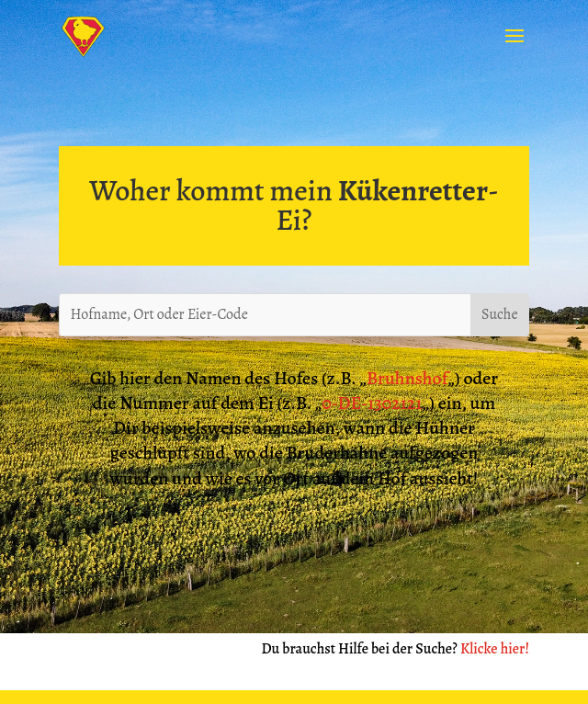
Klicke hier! (495, 649)
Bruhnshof (407, 378)
